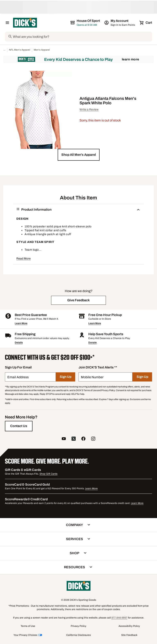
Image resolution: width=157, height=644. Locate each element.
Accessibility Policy (129, 626)
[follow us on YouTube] (64, 439)
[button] (79, 155)
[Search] (82, 37)
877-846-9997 (119, 618)
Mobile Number (92, 377)
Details (19, 343)
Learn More (131, 59)
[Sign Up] (66, 377)
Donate (93, 343)
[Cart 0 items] (146, 23)
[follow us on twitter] (74, 439)
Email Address (18, 377)
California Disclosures (78, 635)
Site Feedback (129, 635)
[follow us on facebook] (83, 439)
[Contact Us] (19, 426)
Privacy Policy (78, 626)
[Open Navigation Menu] (7, 23)
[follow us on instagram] (93, 439)
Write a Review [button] (89, 110)
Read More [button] (24, 259)
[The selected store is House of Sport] (85, 23)
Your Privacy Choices (25, 635)
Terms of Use (28, 626)
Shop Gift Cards (48, 474)
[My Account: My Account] (120, 23)
